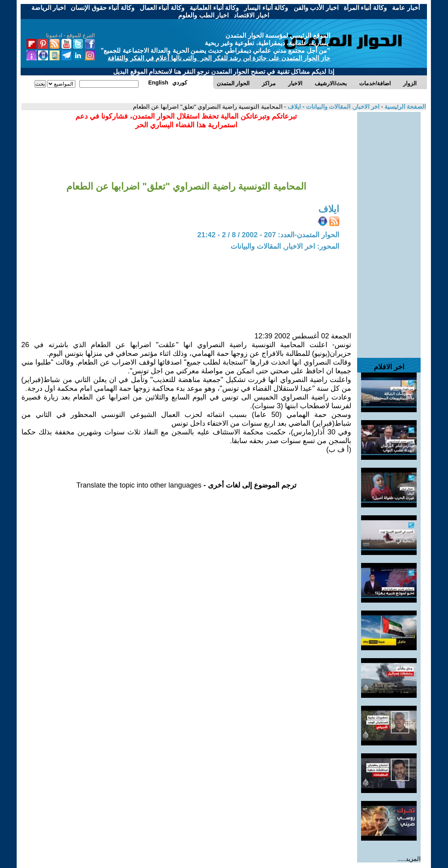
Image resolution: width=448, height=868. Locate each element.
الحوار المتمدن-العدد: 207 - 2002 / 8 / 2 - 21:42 (268, 235)
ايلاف (293, 107)
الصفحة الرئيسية (404, 107)
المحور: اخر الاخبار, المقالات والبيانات (285, 246)
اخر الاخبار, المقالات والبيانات (342, 107)
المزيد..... (409, 859)
